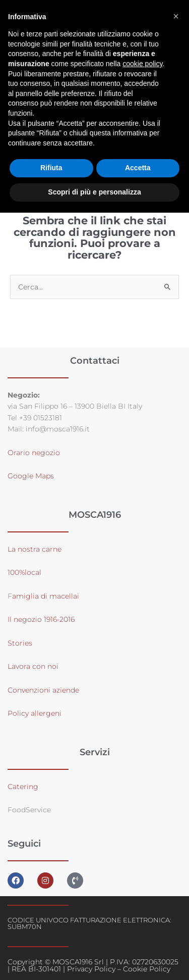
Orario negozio (34, 453)
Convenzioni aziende (43, 690)
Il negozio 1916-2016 (41, 619)
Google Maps (31, 476)
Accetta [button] (138, 168)
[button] (176, 16)
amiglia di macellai (46, 596)
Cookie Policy (147, 969)
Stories (20, 643)
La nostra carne (36, 549)
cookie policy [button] (142, 64)
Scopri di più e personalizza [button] (94, 192)
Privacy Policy (91, 969)
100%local (24, 572)
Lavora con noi (33, 666)
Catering (23, 787)
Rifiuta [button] (51, 168)
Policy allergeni (35, 713)
